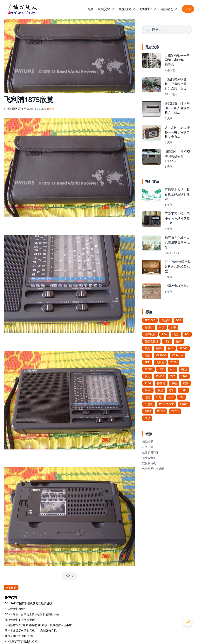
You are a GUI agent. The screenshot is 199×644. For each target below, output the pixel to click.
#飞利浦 (11, 588)
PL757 (175, 411)
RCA (164, 334)
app (173, 369)
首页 (90, 9)
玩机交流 (106, 9)
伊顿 (174, 383)
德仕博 (161, 383)
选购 (147, 397)
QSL (172, 390)
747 (173, 376)
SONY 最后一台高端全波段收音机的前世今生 (32, 614)
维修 (147, 418)
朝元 (147, 376)
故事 (173, 327)
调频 (147, 355)
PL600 (160, 376)
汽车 (161, 369)
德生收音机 (149, 458)
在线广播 (148, 447)
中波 (162, 327)
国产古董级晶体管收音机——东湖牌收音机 (31, 631)
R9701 (161, 411)
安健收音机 (149, 463)
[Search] (167, 30)
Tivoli (148, 390)
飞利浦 (160, 362)
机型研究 (127, 9)
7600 (174, 362)
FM (182, 397)
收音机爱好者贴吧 (153, 469)
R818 (148, 411)
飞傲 (176, 334)
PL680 (148, 369)
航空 (186, 383)
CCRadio (178, 355)
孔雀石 (149, 327)
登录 (188, 9)
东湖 (147, 348)
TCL (187, 334)
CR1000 (161, 355)
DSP (178, 320)
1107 (184, 376)
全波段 (149, 404)
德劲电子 (148, 441)
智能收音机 (151, 341)
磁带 (159, 348)
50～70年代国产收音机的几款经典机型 (28, 603)
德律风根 (150, 334)
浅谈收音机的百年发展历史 (21, 620)
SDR (147, 362)
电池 (184, 369)
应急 (159, 397)
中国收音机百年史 (16, 609)
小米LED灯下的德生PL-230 (21, 641)
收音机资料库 (150, 452)
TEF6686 (150, 320)
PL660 (183, 348)
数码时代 (148, 9)
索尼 (160, 390)
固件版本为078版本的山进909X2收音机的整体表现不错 (38, 625)
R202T (184, 404)
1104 (148, 383)
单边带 (166, 320)
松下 (171, 348)
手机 (171, 397)
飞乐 (167, 341)
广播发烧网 (11, 109)
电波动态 (169, 9)
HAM (183, 390)
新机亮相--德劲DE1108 (19, 636)
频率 (179, 341)
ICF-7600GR (166, 404)
